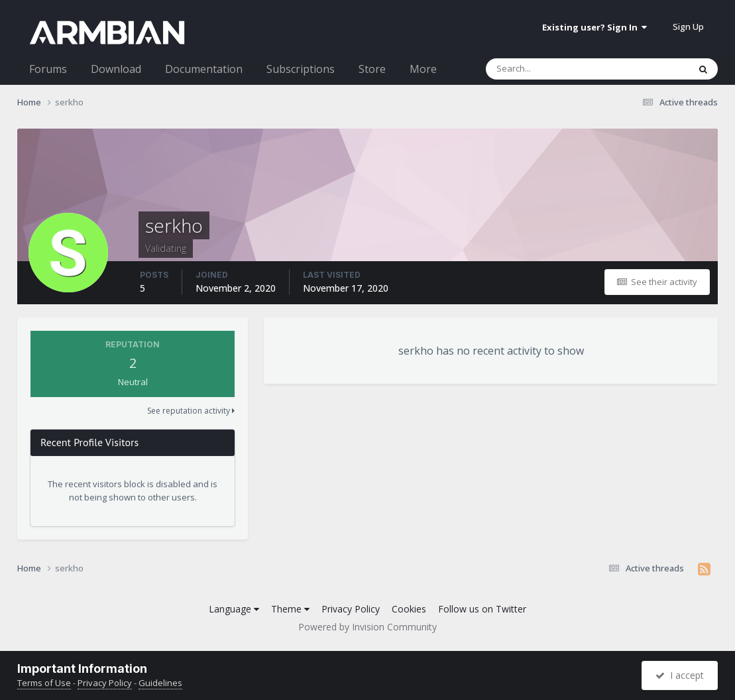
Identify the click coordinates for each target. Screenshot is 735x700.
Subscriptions (301, 69)
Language (234, 609)
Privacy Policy (351, 609)
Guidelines (160, 683)
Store (372, 69)
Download (116, 69)
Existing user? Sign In (594, 27)
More (423, 69)
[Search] (553, 69)
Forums (48, 69)
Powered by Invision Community (367, 627)
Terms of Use (44, 683)
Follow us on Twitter (482, 609)
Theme (290, 609)
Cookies (409, 609)
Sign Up (688, 27)
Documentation (204, 69)
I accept (680, 675)
